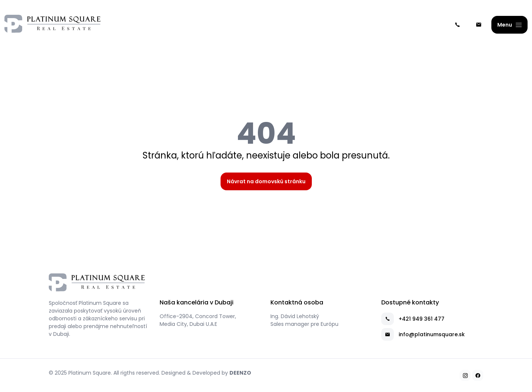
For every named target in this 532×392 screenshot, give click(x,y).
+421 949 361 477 (413, 319)
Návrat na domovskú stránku (266, 181)
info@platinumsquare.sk (423, 334)
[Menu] (509, 25)
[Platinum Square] (52, 25)
